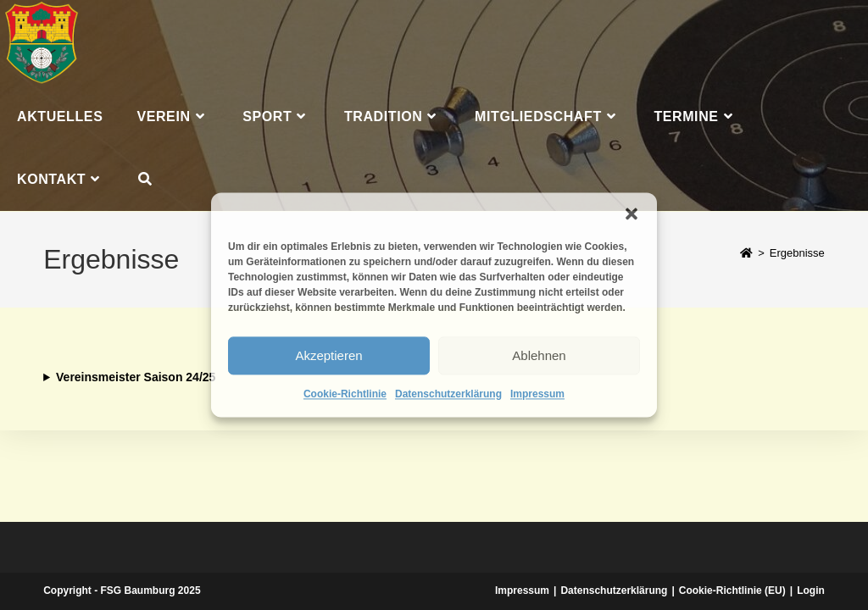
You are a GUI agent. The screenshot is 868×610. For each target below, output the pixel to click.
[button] (632, 213)
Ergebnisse (797, 253)
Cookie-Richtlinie (345, 394)
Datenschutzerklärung (448, 394)
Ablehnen (539, 355)
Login (811, 591)
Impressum (537, 394)
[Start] (746, 253)
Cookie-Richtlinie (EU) (732, 591)
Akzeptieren (328, 355)
